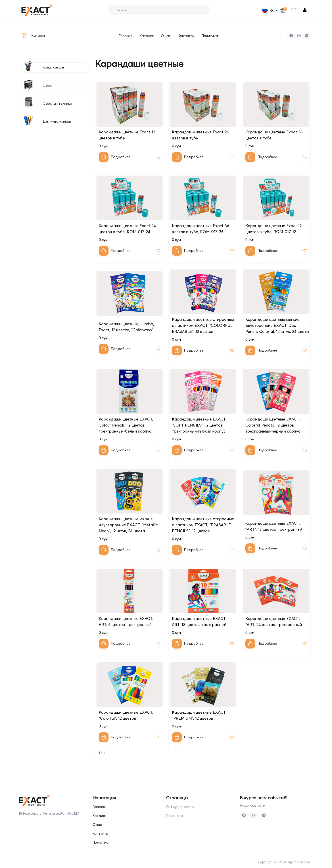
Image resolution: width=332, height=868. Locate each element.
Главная (125, 36)
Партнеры (174, 816)
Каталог (34, 36)
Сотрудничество (180, 807)
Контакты (186, 36)
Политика (210, 36)
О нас (166, 36)
